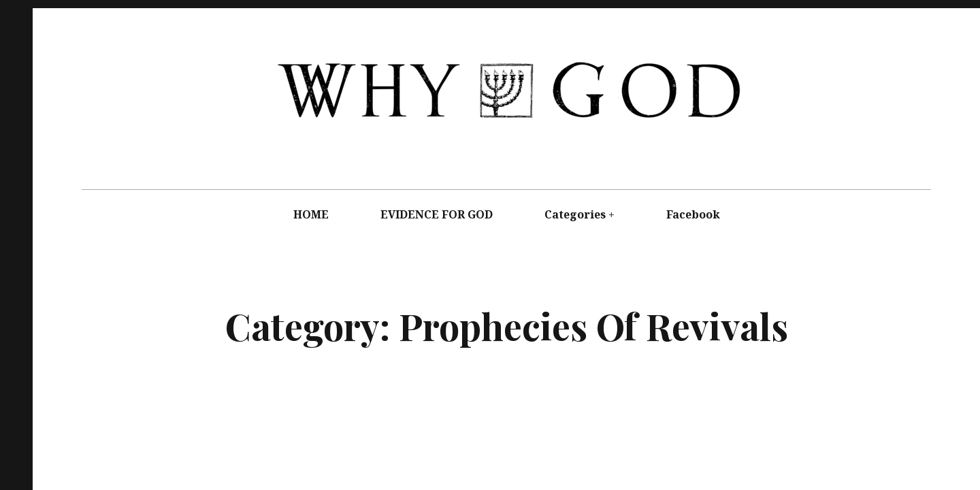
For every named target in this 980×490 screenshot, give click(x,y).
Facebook (693, 214)
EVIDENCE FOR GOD (437, 214)
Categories (575, 214)
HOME (311, 214)
